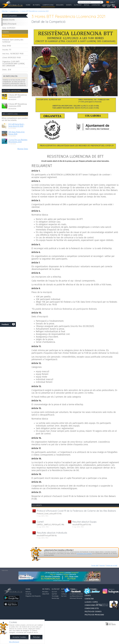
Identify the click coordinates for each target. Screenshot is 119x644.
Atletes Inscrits (9, 20)
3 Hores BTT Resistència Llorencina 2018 (18, 105)
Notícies (28, 592)
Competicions (48, 5)
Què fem (54, 594)
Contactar (96, 5)
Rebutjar (36, 637)
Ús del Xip (28, 594)
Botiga (87, 5)
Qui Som (54, 592)
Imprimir (102, 565)
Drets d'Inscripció (10, 24)
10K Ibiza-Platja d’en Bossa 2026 (16, 133)
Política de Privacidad (94, 615)
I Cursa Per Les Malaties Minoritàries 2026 (18, 141)
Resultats (60, 5)
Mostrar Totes (23, 149)
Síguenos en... (75, 589)
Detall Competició (10, 16)
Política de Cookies (93, 612)
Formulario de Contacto (84, 554)
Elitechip (78, 5)
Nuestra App (55, 598)
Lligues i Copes (108, 5)
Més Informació (14, 642)
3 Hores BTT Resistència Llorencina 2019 (18, 96)
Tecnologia (55, 596)
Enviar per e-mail (112, 565)
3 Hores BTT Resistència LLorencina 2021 (34, 11)
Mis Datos (45, 592)
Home (28, 5)
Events (69, 5)
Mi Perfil (36, 5)
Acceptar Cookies (19, 637)
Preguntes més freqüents (33, 596)
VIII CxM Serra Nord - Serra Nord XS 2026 (16, 125)
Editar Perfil (46, 594)
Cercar (100, 2)
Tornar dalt (95, 565)
